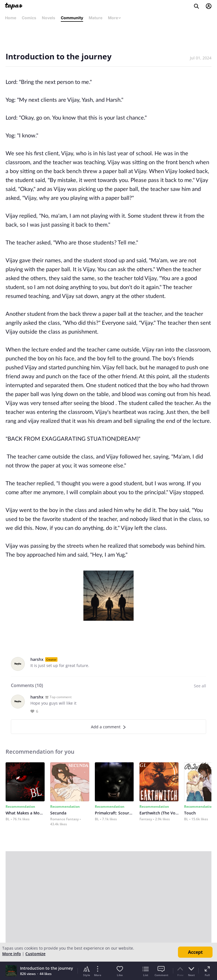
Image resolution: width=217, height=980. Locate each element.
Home (11, 18)
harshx (37, 659)
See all (200, 686)
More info (12, 954)
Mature (96, 18)
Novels (49, 18)
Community (72, 18)
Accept (195, 952)
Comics (29, 18)
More (115, 18)
